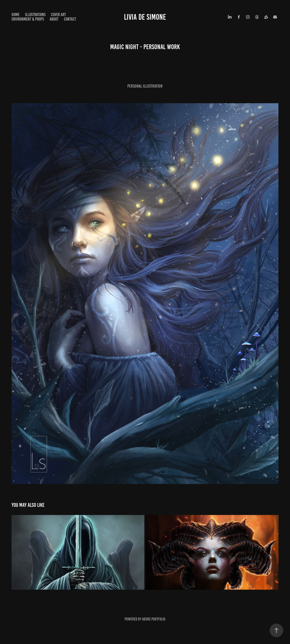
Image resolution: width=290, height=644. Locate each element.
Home (16, 15)
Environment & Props (28, 19)
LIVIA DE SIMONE (145, 17)
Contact (70, 19)
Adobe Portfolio (154, 619)
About (54, 19)
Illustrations (35, 15)
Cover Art (58, 15)
